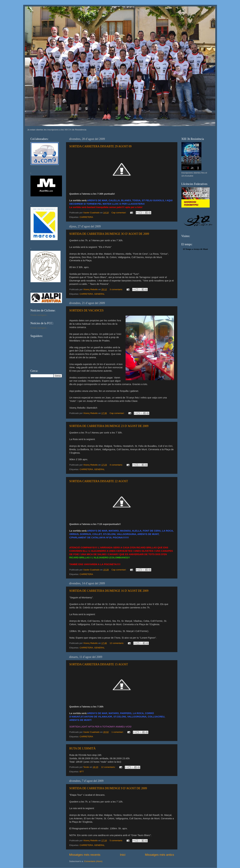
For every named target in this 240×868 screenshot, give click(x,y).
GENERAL (100, 294)
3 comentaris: (116, 289)
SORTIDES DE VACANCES (87, 310)
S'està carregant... (39, 315)
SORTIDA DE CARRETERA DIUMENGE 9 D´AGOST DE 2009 (108, 788)
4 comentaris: (116, 465)
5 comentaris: (116, 840)
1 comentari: (118, 732)
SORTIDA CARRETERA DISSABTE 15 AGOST (99, 664)
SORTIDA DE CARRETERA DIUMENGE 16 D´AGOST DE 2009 (109, 591)
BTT (82, 772)
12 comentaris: (117, 643)
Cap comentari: (119, 213)
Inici (123, 855)
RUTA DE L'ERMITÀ (83, 748)
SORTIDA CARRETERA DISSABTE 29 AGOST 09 (100, 146)
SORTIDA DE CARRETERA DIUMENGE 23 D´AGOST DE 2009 (109, 426)
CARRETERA (86, 217)
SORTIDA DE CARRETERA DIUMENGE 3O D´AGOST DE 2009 (109, 234)
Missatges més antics (160, 855)
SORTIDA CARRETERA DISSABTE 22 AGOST (99, 481)
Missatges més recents (85, 855)
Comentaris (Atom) (93, 861)
